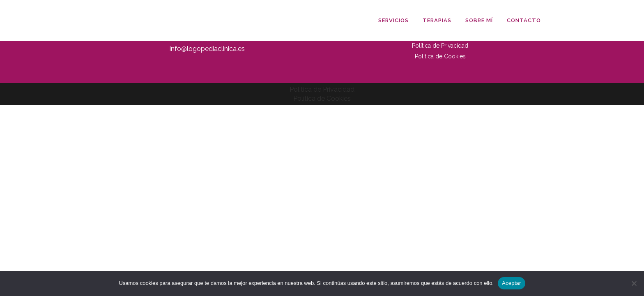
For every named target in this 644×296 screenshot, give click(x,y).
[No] (634, 283)
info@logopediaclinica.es (207, 49)
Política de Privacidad (440, 46)
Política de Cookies (440, 56)
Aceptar (512, 283)
